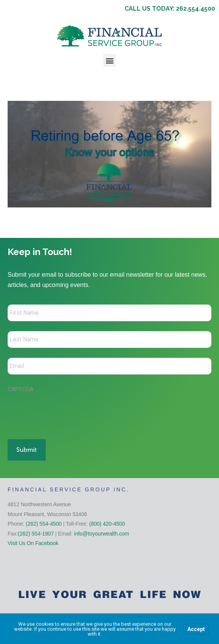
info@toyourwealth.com (101, 534)
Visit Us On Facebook (33, 543)
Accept (196, 629)
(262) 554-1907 (36, 534)
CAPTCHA (21, 389)
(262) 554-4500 (44, 524)
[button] (109, 60)
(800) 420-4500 (107, 524)
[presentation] (66, 412)
